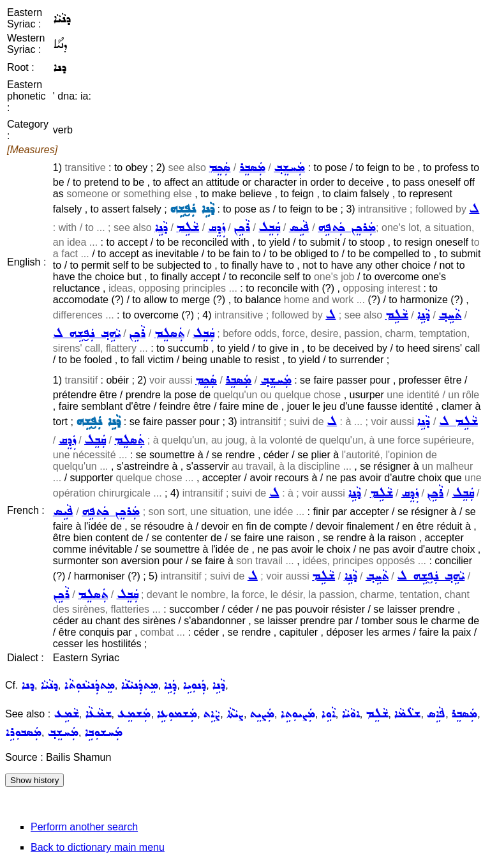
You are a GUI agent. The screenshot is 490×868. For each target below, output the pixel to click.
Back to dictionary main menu (98, 847)
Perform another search (84, 827)
